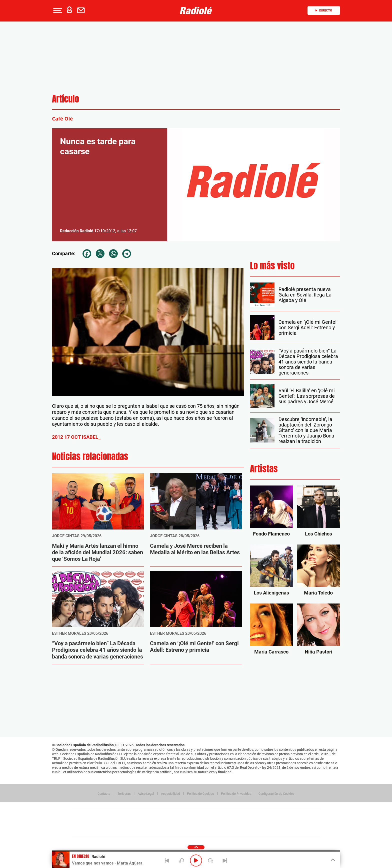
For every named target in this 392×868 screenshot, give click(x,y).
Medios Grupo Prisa (94, 832)
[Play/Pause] (196, 860)
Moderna (160, 831)
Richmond (136, 831)
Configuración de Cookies (276, 794)
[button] (57, 10)
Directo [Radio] (324, 10)
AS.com (250, 816)
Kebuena (280, 824)
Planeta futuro (262, 824)
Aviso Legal (146, 794)
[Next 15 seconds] (210, 860)
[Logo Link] (196, 10)
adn (267, 816)
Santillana (186, 816)
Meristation (273, 831)
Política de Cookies (200, 794)
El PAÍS (139, 816)
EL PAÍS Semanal (244, 824)
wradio (188, 824)
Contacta (104, 794)
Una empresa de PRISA (94, 820)
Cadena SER (234, 816)
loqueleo (249, 831)
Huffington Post (145, 824)
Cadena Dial (226, 824)
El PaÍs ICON (206, 831)
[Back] (167, 860)
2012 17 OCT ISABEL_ (76, 437)
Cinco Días (207, 824)
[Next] (225, 860)
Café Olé (62, 119)
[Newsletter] (82, 10)
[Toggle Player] (332, 860)
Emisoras (124, 794)
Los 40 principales (163, 816)
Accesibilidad (170, 794)
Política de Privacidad (236, 794)
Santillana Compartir (213, 816)
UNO (173, 824)
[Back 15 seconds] (181, 860)
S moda (227, 831)
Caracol (285, 816)
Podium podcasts (185, 831)
